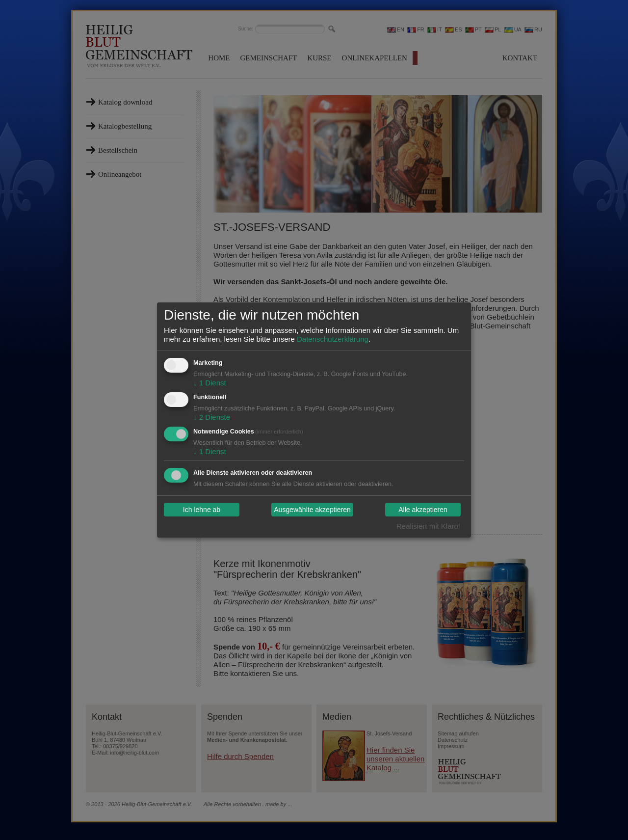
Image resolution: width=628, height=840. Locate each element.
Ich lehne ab (202, 510)
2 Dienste (212, 417)
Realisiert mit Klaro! (428, 526)
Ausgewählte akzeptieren (312, 510)
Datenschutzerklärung (333, 339)
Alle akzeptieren (423, 510)
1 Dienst (210, 383)
